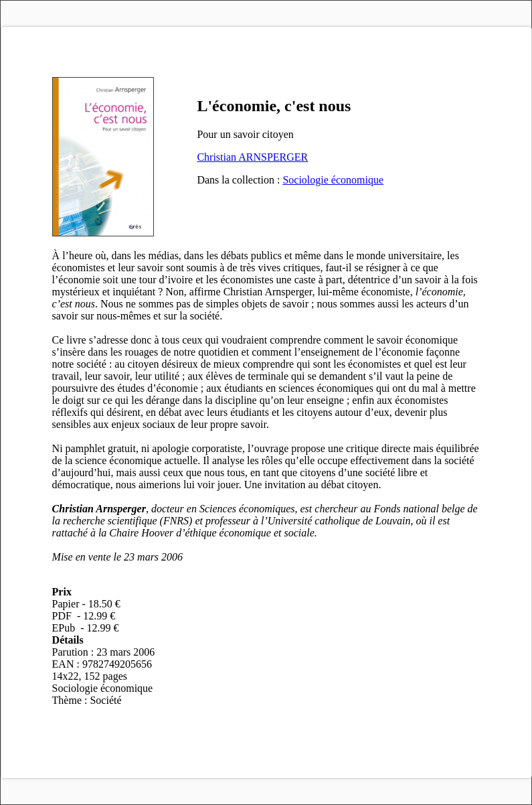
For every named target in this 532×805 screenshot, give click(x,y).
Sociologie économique (333, 180)
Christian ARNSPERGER (252, 157)
